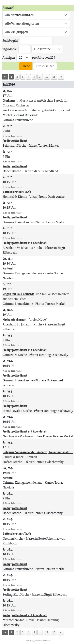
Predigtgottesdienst (15, 141)
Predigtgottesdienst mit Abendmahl (25, 243)
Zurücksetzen (45, 66)
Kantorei (8, 268)
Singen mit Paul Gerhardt (18, 294)
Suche (26, 66)
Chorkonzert (10, 100)
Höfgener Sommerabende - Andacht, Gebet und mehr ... (38, 452)
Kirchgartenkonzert (14, 319)
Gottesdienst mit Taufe (17, 192)
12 (47, 77)
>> (61, 77)
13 (54, 77)
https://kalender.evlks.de (39, 640)
